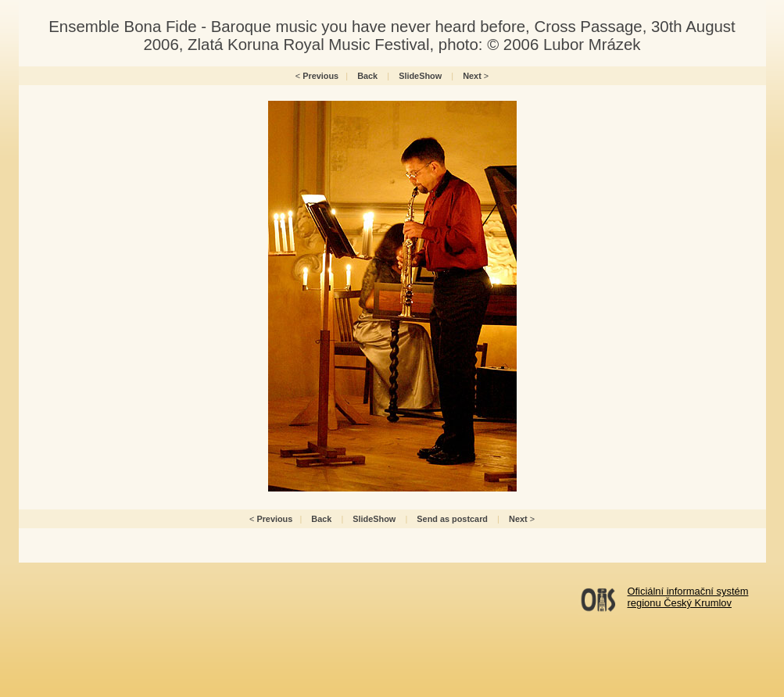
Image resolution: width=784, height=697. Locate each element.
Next (472, 76)
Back (367, 76)
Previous (320, 76)
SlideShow (420, 76)
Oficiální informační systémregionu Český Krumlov (688, 597)
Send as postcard (452, 519)
